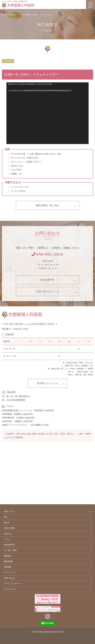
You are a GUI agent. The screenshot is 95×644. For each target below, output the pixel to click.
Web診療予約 (48, 280)
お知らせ (7, 534)
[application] (47, 113)
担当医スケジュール (47, 383)
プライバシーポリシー (13, 584)
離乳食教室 (8, 561)
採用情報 (7, 567)
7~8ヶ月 (8, 61)
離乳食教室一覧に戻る (47, 205)
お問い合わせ (9, 578)
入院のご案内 (9, 528)
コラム (7, 539)
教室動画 (7, 556)
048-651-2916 (47, 254)
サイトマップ (9, 572)
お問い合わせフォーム (47, 291)
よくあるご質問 (10, 550)
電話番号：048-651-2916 (15, 329)
